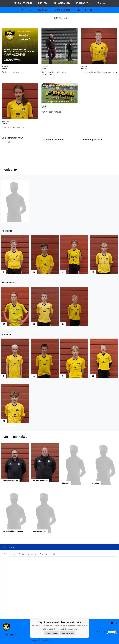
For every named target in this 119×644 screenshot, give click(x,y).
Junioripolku (62, 3)
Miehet (43, 3)
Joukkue (42, 10)
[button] (15, 203)
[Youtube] (91, 10)
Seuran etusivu (23, 3)
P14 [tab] (13, 554)
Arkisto (102, 3)
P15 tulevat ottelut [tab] (27, 554)
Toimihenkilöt (62, 10)
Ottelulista (7, 151)
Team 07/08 (60, 18)
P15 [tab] (6, 554)
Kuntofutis (83, 3)
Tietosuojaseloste (10, 635)
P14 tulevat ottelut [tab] (48, 554)
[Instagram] (97, 10)
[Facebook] (86, 10)
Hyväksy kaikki (52, 633)
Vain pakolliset (68, 633)
